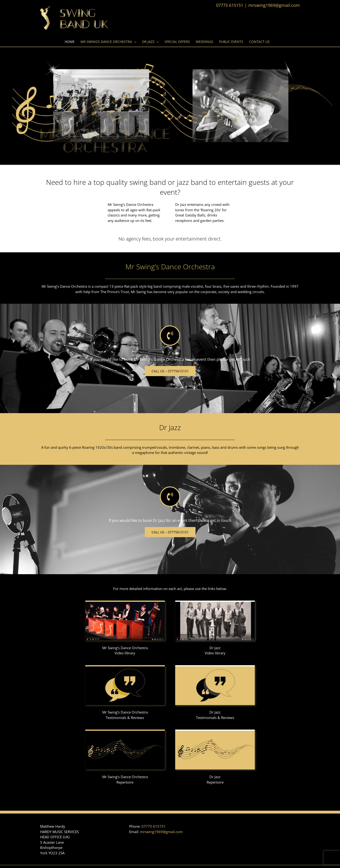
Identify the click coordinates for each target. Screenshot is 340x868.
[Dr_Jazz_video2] (215, 602)
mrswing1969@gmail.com (274, 5)
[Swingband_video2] (125, 602)
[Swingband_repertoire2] (125, 731)
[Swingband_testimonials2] (125, 667)
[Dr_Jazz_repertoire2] (215, 731)
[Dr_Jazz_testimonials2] (215, 667)
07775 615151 (154, 826)
